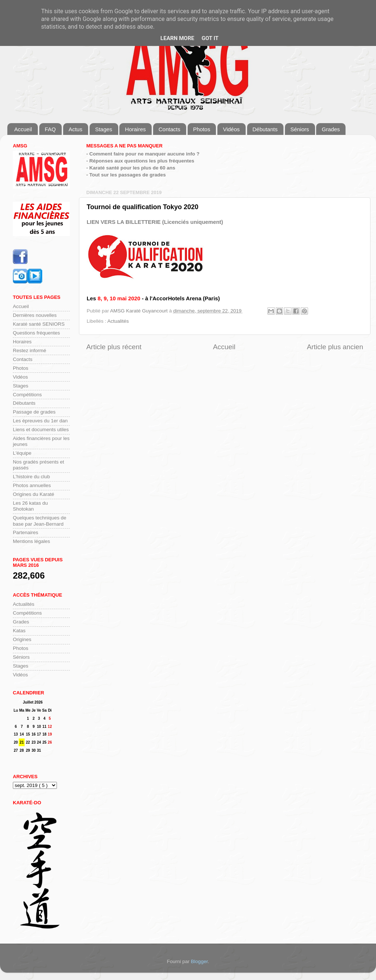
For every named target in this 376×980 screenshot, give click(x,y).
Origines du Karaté (34, 494)
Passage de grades (34, 412)
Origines (22, 639)
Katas (19, 631)
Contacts (169, 129)
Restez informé (30, 350)
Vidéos (231, 129)
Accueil (23, 129)
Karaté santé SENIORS (39, 324)
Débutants (265, 129)
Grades (331, 129)
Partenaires (26, 532)
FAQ (50, 129)
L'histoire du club (31, 477)
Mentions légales (31, 541)
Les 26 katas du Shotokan (30, 506)
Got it (210, 38)
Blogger (199, 961)
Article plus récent (114, 347)
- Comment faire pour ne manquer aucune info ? (143, 154)
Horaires (135, 129)
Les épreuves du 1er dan (40, 421)
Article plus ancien (335, 347)
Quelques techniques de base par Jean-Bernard (40, 521)
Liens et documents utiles (41, 430)
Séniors (300, 129)
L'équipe (22, 453)
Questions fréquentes (36, 333)
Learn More (177, 38)
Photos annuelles (32, 485)
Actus (76, 129)
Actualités (118, 321)
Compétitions (27, 395)
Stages (104, 129)
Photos (202, 129)
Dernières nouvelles (35, 315)
